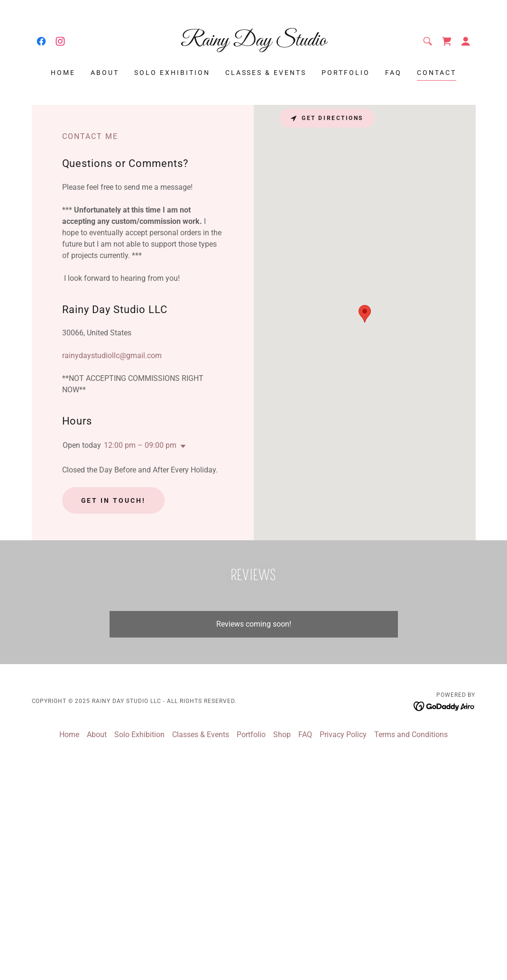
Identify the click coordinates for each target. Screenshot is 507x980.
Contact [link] (437, 73)
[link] (41, 41)
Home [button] (69, 735)
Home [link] (63, 73)
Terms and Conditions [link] (411, 735)
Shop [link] (282, 735)
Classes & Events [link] (266, 73)
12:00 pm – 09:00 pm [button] (140, 445)
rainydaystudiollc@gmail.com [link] (112, 356)
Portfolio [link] (346, 73)
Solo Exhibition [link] (172, 73)
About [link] (105, 73)
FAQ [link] (393, 73)
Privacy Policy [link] (343, 735)
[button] (466, 41)
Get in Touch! (114, 500)
